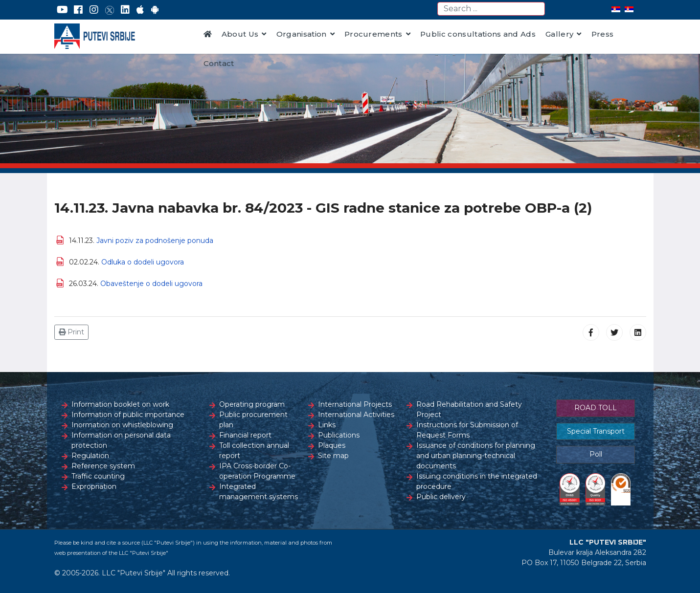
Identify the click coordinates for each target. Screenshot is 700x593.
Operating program (252, 404)
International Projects (355, 404)
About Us (240, 34)
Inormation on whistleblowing (122, 425)
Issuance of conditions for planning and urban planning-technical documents (476, 456)
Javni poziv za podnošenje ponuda (155, 241)
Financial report (245, 435)
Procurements (373, 34)
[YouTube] (62, 10)
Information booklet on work (120, 404)
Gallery (559, 34)
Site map (333, 456)
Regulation (90, 456)
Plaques (332, 445)
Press (603, 34)
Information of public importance (128, 415)
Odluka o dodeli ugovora (143, 262)
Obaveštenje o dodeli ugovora (151, 284)
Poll (596, 454)
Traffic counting (98, 476)
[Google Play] (155, 10)
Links (327, 425)
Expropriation (94, 486)
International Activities (356, 415)
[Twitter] (110, 10)
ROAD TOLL (596, 408)
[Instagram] (94, 10)
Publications (339, 435)
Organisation (302, 34)
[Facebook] (78, 10)
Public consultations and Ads (478, 34)
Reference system (103, 466)
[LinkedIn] (125, 10)
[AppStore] (140, 10)
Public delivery (441, 497)
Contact (219, 63)
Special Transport (596, 431)
